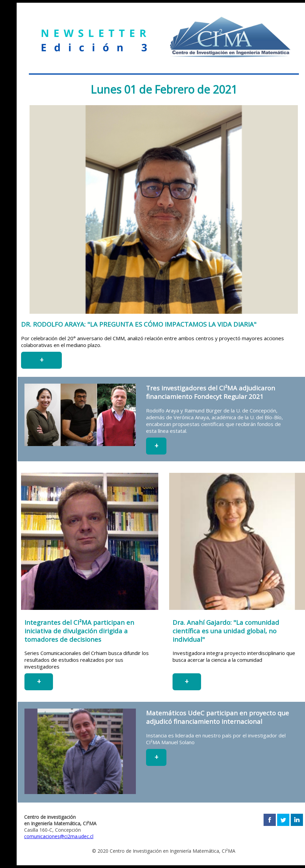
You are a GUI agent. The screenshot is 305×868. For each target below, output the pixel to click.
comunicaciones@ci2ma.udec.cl (59, 836)
